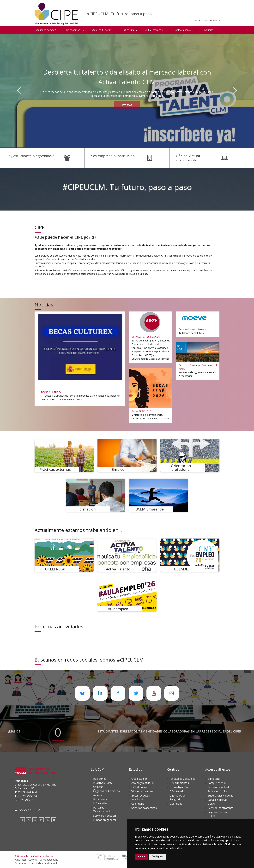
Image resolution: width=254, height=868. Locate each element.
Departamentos (179, 783)
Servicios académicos (144, 808)
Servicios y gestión (105, 816)
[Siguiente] (235, 91)
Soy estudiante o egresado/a (31, 156)
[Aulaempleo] (127, 595)
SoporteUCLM (30, 810)
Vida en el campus (142, 791)
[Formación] (96, 495)
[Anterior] (19, 91)
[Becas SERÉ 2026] (151, 395)
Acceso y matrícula (142, 783)
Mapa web (52, 863)
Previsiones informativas (101, 801)
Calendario (138, 804)
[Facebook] (22, 820)
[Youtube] (48, 820)
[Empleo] (127, 455)
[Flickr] (54, 820)
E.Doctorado (177, 791)
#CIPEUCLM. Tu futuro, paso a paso (119, 14)
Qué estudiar (139, 779)
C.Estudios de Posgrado (178, 798)
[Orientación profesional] (190, 455)
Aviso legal (20, 860)
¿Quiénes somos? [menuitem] (46, 30)
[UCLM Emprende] (158, 495)
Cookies (33, 860)
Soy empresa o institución (113, 156)
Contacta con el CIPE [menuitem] (185, 30)
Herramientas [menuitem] (211, 21)
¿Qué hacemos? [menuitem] (73, 30)
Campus (98, 787)
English (197, 21)
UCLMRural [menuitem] (129, 30)
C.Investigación (179, 787)
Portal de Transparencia (102, 809)
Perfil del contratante (220, 808)
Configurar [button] (157, 856)
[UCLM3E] (190, 555)
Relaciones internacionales (103, 781)
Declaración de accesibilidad (29, 863)
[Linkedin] (35, 820)
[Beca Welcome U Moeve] (198, 324)
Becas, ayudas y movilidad (141, 798)
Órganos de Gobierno (106, 791)
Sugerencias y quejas (220, 796)
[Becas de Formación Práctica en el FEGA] (198, 361)
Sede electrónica (218, 791)
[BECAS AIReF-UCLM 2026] (151, 337)
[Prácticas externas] (64, 455)
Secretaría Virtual (218, 787)
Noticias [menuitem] (209, 30)
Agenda (98, 795)
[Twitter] (29, 820)
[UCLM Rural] (64, 555)
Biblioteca (214, 779)
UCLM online (139, 787)
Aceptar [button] (142, 856)
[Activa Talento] (127, 555)
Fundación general (105, 820)
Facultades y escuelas (182, 779)
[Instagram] (41, 820)
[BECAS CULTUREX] (80, 358)
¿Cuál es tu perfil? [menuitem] (102, 30)
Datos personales (49, 860)
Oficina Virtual (188, 156)
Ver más (127, 105)
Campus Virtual (217, 783)
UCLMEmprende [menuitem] (154, 30)
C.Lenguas (176, 804)
